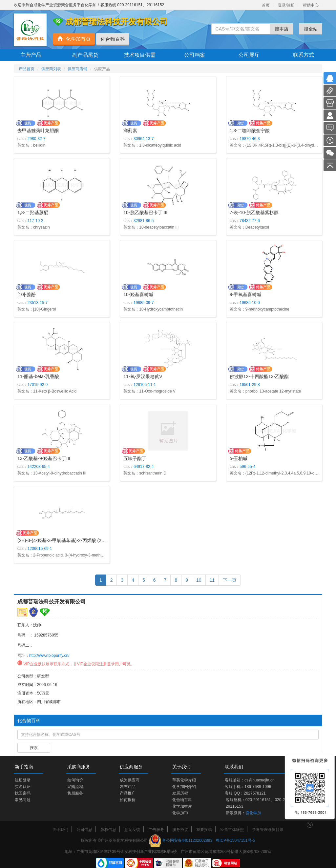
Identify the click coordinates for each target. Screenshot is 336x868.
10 (199, 580)
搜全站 (311, 29)
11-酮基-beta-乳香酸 (38, 376)
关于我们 (60, 830)
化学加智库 (182, 806)
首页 (266, 5)
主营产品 (31, 55)
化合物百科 (113, 39)
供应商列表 (51, 69)
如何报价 (128, 800)
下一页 (230, 580)
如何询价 (75, 780)
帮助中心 (311, 5)
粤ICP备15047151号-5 (235, 840)
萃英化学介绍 (184, 780)
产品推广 (128, 793)
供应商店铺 (77, 69)
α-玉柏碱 (239, 458)
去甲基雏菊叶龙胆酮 (38, 131)
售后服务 (75, 793)
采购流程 (75, 787)
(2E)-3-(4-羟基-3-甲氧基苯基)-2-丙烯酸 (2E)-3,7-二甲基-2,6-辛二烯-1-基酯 (92, 540)
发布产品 (128, 787)
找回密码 (23, 793)
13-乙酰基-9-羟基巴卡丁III (44, 458)
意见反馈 (132, 830)
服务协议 (180, 830)
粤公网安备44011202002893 (187, 840)
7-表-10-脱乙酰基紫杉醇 (254, 212)
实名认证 (23, 787)
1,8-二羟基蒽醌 (33, 212)
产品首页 (27, 69)
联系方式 (304, 55)
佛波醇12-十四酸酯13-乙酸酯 (259, 376)
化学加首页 (74, 39)
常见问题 (23, 800)
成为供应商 (130, 780)
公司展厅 (249, 55)
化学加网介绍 (184, 787)
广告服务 (156, 830)
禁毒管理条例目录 (268, 830)
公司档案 (195, 55)
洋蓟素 (130, 131)
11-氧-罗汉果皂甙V (143, 376)
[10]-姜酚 (27, 294)
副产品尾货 (85, 55)
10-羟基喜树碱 (138, 294)
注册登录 (23, 780)
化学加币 (180, 813)
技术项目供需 (140, 55)
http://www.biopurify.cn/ (49, 656)
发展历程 (180, 793)
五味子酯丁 (135, 458)
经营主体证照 (232, 830)
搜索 (34, 748)
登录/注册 (286, 5)
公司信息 (84, 830)
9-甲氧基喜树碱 (245, 294)
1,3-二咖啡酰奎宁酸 (250, 131)
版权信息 (108, 830)
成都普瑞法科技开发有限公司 (52, 602)
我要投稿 (204, 830)
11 (212, 580)
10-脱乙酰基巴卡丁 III (145, 212)
